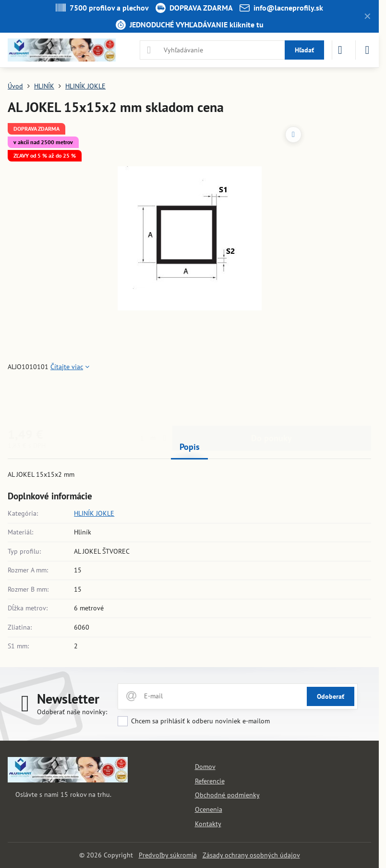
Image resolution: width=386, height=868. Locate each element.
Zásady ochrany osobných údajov (251, 855)
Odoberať (331, 696)
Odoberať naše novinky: (72, 712)
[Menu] (367, 50)
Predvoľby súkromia (168, 855)
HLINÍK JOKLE (94, 513)
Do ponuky (271, 399)
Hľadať (304, 50)
